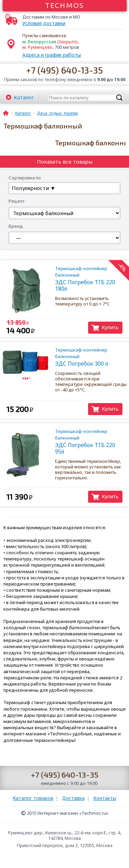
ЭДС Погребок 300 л (85, 357)
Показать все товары (65, 162)
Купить (110, 327)
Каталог (24, 97)
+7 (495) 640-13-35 (64, 70)
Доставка (73, 798)
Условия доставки (44, 23)
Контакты (105, 798)
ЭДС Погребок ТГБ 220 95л (85, 442)
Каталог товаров (33, 798)
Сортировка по (25, 178)
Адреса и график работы (52, 55)
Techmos (64, 5)
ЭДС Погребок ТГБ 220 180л (85, 279)
